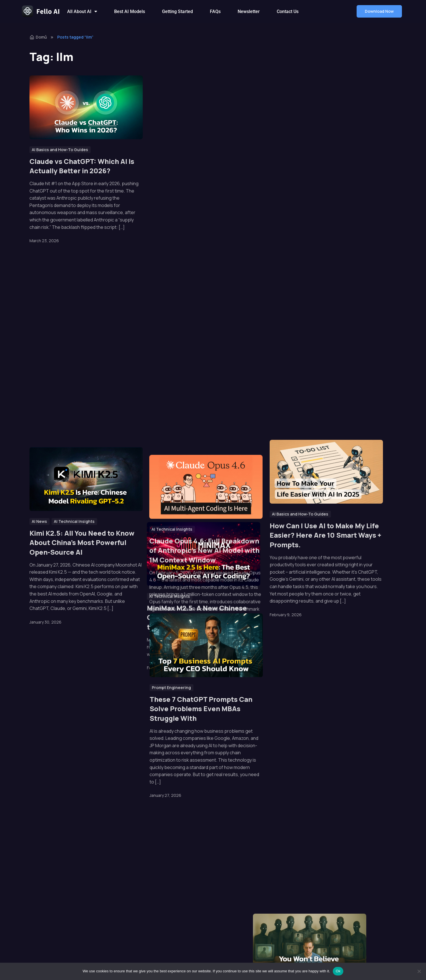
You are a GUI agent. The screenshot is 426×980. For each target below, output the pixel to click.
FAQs (215, 11)
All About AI (82, 11)
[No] (419, 971)
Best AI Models (130, 11)
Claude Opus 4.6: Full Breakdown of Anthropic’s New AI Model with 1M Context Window (205, 518)
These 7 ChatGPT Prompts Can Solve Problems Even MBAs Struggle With (201, 709)
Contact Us (288, 11)
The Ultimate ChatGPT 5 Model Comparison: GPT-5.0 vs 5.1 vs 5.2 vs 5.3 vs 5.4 (85, 352)
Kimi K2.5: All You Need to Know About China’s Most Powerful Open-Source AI (82, 542)
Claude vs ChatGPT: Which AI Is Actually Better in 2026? (82, 166)
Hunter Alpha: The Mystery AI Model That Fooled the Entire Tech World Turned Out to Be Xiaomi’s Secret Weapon (199, 176)
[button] (379, 11)
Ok (338, 971)
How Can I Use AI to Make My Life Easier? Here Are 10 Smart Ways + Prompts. (325, 535)
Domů (38, 37)
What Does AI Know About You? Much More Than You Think (322, 349)
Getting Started (177, 11)
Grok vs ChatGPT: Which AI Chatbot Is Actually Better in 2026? (317, 171)
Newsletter (249, 11)
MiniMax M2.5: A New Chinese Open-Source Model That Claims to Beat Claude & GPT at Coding (204, 356)
